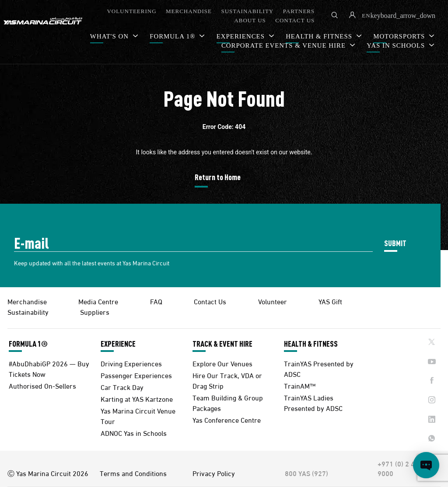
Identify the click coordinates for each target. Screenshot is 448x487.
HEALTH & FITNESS (311, 344)
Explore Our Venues (222, 363)
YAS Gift (330, 301)
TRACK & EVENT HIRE (222, 344)
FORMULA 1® (173, 36)
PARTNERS (299, 11)
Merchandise (27, 301)
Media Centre (98, 301)
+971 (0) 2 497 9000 (400, 468)
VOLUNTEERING (131, 11)
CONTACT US (295, 20)
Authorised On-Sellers (42, 385)
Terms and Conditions (133, 473)
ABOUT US (250, 20)
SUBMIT (395, 243)
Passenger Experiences (136, 375)
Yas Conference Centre (227, 419)
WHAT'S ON (110, 36)
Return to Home (218, 177)
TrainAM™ (300, 385)
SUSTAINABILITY (247, 11)
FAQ (156, 301)
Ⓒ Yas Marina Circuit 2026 (48, 473)
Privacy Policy (214, 473)
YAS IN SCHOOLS (397, 45)
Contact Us (210, 301)
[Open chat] (426, 465)
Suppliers (95, 311)
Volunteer (273, 301)
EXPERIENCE (118, 344)
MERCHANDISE (189, 11)
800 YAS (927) (306, 473)
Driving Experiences (131, 363)
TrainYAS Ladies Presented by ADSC (313, 402)
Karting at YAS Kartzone (137, 398)
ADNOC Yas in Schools (134, 433)
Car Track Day (122, 387)
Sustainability (28, 311)
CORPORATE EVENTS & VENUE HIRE (285, 45)
